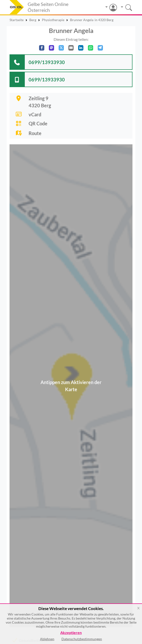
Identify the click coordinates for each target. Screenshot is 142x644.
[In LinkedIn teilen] (81, 48)
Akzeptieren (71, 633)
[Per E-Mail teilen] (71, 48)
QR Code (38, 123)
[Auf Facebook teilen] (42, 48)
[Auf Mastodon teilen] (51, 48)
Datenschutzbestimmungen (82, 639)
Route (35, 133)
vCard (35, 114)
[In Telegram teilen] (100, 48)
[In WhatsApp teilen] (91, 48)
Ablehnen (47, 639)
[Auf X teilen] (61, 48)
